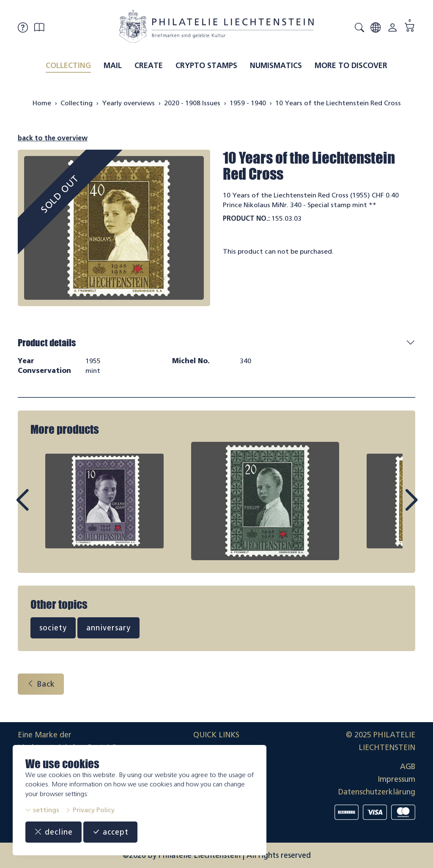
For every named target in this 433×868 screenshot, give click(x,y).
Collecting (68, 66)
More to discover (351, 66)
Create (149, 66)
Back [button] (41, 684)
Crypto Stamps (206, 66)
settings (42, 810)
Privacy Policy (90, 810)
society (53, 628)
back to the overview (53, 138)
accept (110, 832)
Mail (113, 66)
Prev (41, 508)
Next (392, 508)
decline (53, 832)
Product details (47, 343)
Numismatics (276, 66)
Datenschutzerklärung (377, 792)
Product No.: (246, 218)
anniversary (108, 628)
